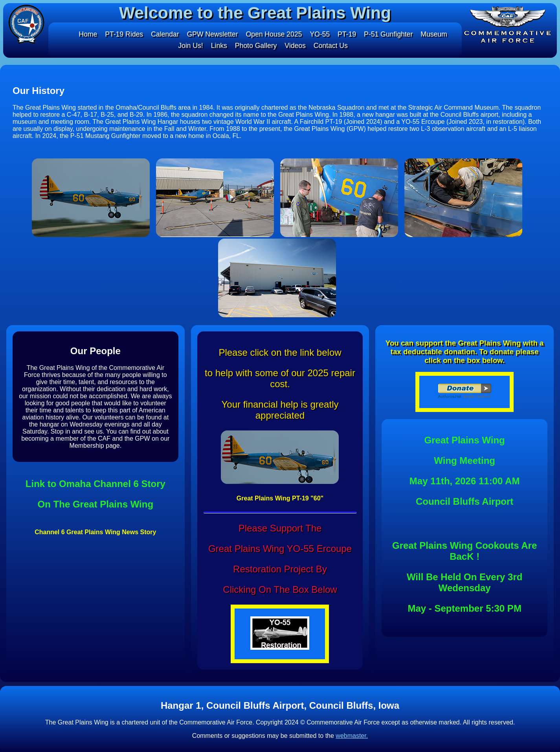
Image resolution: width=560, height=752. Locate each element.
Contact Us (332, 46)
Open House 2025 (274, 34)
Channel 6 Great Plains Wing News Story (95, 532)
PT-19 (349, 34)
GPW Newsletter (211, 34)
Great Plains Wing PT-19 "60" (280, 498)
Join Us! (189, 46)
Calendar (163, 34)
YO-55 (321, 34)
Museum (437, 34)
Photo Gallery (256, 46)
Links (218, 46)
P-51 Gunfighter (391, 34)
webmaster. (352, 736)
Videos (296, 46)
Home (84, 34)
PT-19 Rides (121, 34)
